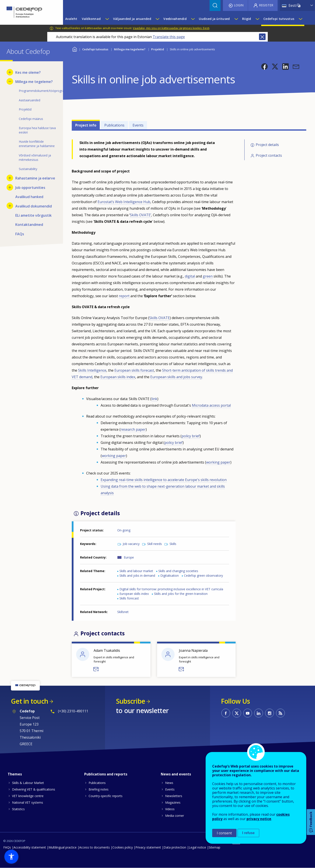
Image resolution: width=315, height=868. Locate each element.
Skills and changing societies (178, 571)
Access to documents (94, 847)
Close (262, 37)
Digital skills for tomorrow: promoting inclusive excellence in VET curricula (171, 589)
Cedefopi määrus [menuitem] (31, 119)
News (169, 783)
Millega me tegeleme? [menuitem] (34, 82)
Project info (86, 125)
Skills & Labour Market (28, 783)
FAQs (7, 847)
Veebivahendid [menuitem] (175, 19)
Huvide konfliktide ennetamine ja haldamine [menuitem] (37, 144)
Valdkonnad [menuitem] (91, 19)
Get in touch (30, 701)
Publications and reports (106, 774)
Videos (170, 809)
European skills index (118, 377)
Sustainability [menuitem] (28, 169)
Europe (129, 557)
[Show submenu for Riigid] (257, 19)
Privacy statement (148, 847)
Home (74, 49)
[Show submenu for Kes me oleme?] (10, 72)
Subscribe (130, 701)
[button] (264, 67)
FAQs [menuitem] (20, 234)
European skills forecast (134, 370)
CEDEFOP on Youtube (248, 713)
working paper (114, 456)
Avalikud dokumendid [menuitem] (34, 206)
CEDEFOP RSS (280, 713)
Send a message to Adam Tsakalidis (96, 669)
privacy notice (259, 819)
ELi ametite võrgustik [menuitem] (33, 215)
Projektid (158, 49)
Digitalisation (170, 575)
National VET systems (28, 802)
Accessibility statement (30, 847)
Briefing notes (99, 789)
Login (239, 5)
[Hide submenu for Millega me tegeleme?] (10, 81)
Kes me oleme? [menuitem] (28, 72)
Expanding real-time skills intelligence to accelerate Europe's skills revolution (164, 480)
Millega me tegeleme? (130, 49)
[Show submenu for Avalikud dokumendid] (10, 206)
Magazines (173, 802)
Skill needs (155, 544)
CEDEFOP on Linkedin (259, 713)
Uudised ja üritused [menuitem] (214, 19)
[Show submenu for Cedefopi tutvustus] (300, 19)
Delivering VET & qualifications (34, 789)
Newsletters (174, 796)
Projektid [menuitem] (25, 109)
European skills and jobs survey (176, 377)
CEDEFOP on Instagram (269, 713)
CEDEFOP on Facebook (226, 713)
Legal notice (197, 847)
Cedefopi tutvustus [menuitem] (279, 19)
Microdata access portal (211, 405)
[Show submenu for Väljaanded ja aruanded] (157, 19)
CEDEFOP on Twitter (237, 713)
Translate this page (169, 37)
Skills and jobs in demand (137, 575)
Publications (114, 125)
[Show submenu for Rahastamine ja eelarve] (10, 178)
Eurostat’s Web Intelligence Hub (124, 202)
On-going (124, 530)
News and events (176, 774)
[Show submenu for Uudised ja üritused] (236, 19)
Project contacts (269, 155)
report (124, 296)
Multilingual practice (63, 847)
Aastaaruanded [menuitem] (30, 100)
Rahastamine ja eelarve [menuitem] (35, 178)
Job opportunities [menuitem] (30, 188)
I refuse (248, 833)
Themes (15, 774)
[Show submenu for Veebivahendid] (193, 19)
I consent (224, 833)
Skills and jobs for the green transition (181, 594)
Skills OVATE (159, 318)
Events (138, 125)
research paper (133, 429)
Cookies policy (123, 847)
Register (266, 5)
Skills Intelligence (92, 370)
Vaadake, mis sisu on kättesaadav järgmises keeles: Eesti (171, 28)
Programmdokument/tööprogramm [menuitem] (38, 91)
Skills (173, 544)
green (208, 276)
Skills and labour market (136, 571)
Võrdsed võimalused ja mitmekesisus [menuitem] (35, 157)
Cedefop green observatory (203, 575)
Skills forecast (129, 598)
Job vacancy (131, 544)
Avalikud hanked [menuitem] (29, 197)
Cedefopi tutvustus (95, 49)
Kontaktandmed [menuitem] (29, 225)
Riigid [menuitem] (247, 19)
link (154, 399)
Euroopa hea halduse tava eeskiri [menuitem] (37, 130)
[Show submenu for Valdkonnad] (107, 19)
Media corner (175, 816)
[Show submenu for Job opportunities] (10, 187)
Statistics (18, 809)
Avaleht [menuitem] (71, 19)
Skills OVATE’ (141, 215)
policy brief (191, 436)
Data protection (175, 847)
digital (190, 276)
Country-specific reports (106, 796)
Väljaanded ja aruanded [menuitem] (132, 19)
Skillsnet (123, 612)
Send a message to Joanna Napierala (182, 669)
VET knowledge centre (28, 796)
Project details (267, 145)
